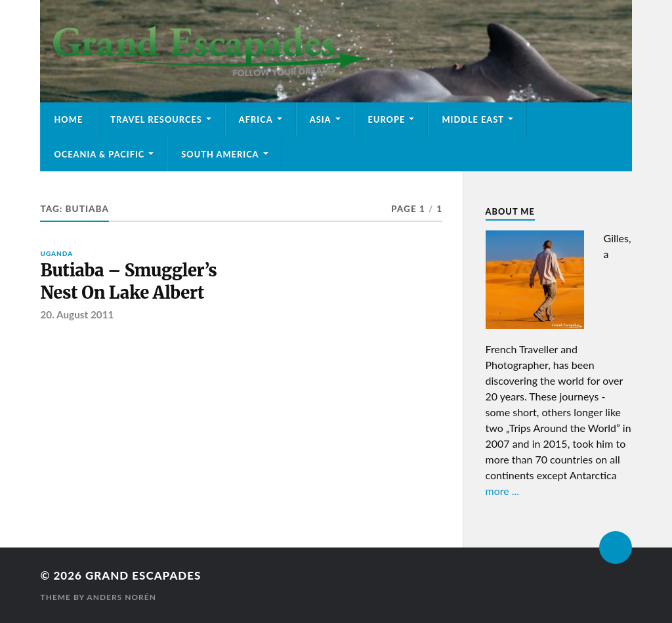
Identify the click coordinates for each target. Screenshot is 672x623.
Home (68, 119)
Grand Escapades (143, 575)
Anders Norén (121, 597)
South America (220, 154)
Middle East (473, 119)
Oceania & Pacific (99, 154)
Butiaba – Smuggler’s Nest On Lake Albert (128, 282)
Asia (321, 119)
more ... (503, 491)
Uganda (56, 253)
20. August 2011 (77, 314)
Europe (387, 119)
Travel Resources (156, 119)
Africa (256, 119)
